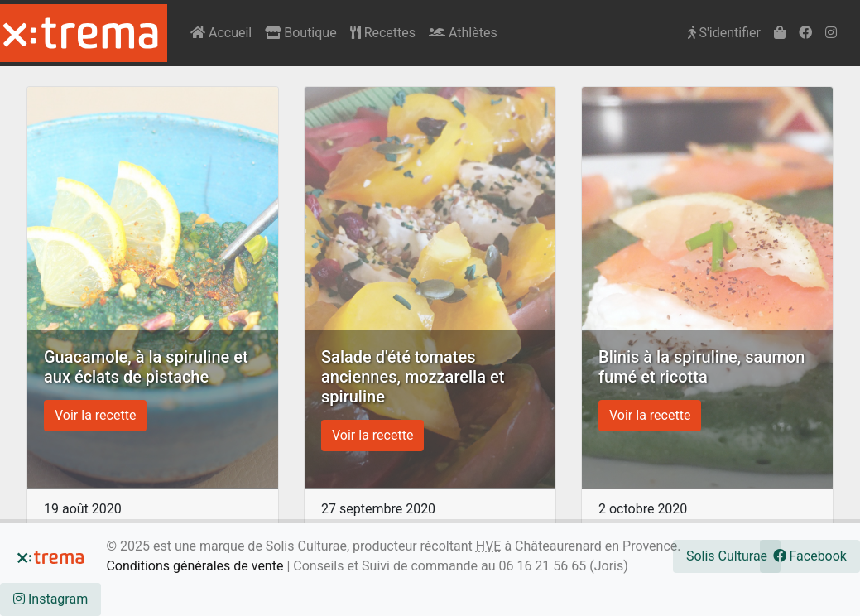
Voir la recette (95, 415)
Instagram (50, 599)
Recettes (383, 33)
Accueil (221, 33)
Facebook (810, 556)
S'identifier (724, 33)
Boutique (300, 33)
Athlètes (463, 33)
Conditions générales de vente (195, 566)
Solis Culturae (727, 556)
